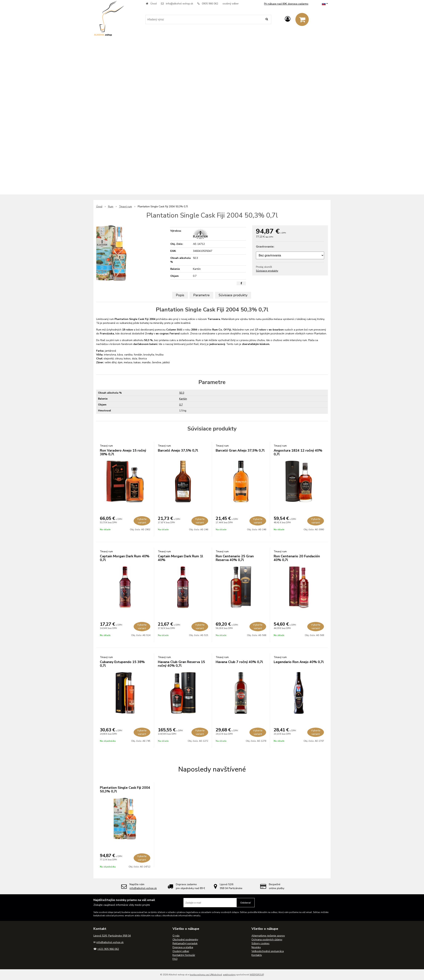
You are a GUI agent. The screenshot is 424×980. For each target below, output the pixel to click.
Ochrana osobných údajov (267, 940)
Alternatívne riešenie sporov (268, 936)
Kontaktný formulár (184, 955)
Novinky (256, 947)
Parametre (201, 295)
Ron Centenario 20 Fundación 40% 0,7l (297, 558)
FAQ (175, 959)
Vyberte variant (142, 521)
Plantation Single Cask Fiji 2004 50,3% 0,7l (125, 789)
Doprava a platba (183, 947)
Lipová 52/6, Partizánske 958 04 (112, 936)
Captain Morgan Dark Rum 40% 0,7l (125, 558)
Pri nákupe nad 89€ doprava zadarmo (286, 4)
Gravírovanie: (265, 247)
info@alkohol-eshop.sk (179, 4)
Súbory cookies (260, 943)
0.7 (181, 405)
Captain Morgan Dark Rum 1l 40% (180, 558)
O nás (176, 936)
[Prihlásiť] (288, 19)
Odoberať (246, 903)
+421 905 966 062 (108, 949)
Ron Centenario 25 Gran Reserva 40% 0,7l (235, 558)
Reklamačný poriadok (185, 943)
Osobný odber (181, 951)
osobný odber (231, 4)
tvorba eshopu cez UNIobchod (206, 975)
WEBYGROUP (257, 975)
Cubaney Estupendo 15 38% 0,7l (122, 664)
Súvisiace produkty (267, 271)
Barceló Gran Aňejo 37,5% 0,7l (240, 450)
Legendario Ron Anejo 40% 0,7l (299, 662)
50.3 (182, 393)
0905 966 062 (210, 4)
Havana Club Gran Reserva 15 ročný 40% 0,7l (181, 664)
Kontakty (257, 955)
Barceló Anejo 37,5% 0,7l (178, 450)
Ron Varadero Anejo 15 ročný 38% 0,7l (123, 452)
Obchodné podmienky (185, 940)
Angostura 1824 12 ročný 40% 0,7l (298, 452)
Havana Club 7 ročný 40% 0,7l (239, 662)
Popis (180, 295)
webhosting (229, 975)
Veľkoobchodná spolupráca (268, 951)
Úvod (154, 4)
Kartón (183, 399)
